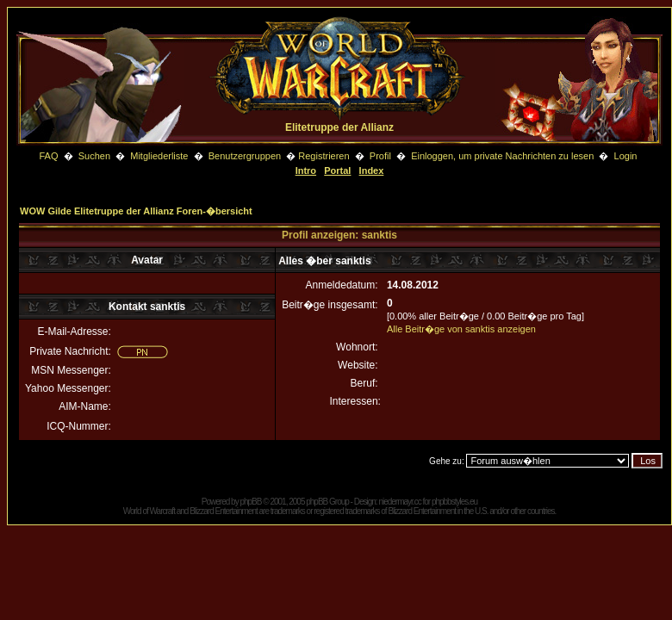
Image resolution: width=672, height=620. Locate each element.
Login (626, 156)
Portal (337, 170)
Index (372, 170)
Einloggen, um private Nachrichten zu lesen (502, 156)
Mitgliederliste (159, 156)
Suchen (96, 156)
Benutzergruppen (245, 156)
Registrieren (324, 156)
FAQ (48, 156)
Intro (306, 170)
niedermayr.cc (399, 502)
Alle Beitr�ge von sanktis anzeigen (461, 329)
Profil (380, 156)
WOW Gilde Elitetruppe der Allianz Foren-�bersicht (136, 211)
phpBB (250, 502)
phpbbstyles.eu (454, 502)
